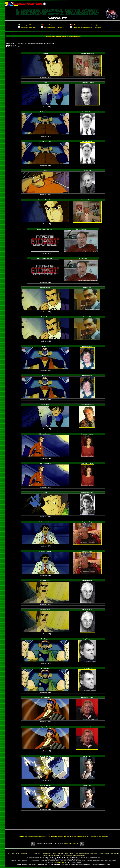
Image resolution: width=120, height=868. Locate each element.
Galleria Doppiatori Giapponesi (54, 27)
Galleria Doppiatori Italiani (52, 25)
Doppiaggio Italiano (27, 25)
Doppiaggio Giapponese (29, 27)
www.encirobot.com (60, 862)
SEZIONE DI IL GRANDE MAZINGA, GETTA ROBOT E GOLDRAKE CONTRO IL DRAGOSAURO (53, 836)
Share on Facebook (65, 833)
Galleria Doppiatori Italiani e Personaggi (85, 25)
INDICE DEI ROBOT (100, 836)
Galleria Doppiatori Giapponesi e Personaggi (87, 27)
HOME (90, 836)
